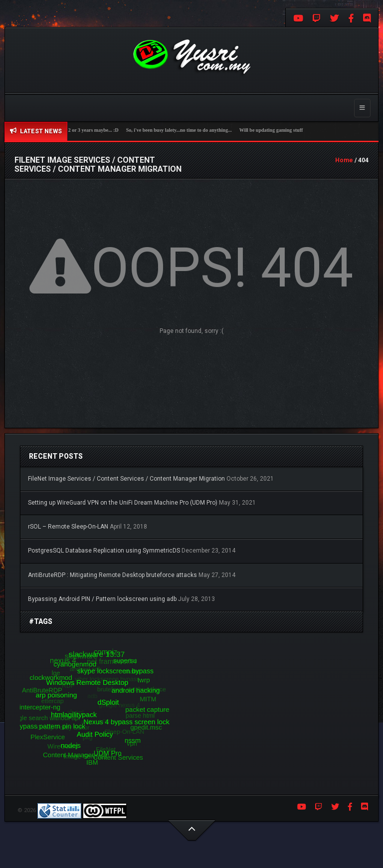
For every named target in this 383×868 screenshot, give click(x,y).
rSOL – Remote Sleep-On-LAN (68, 527)
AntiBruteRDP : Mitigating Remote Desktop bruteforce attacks (112, 575)
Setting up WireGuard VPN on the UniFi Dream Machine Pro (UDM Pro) (123, 503)
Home (344, 160)
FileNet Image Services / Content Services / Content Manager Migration (126, 479)
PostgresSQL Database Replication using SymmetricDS (104, 551)
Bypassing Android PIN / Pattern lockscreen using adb (102, 599)
